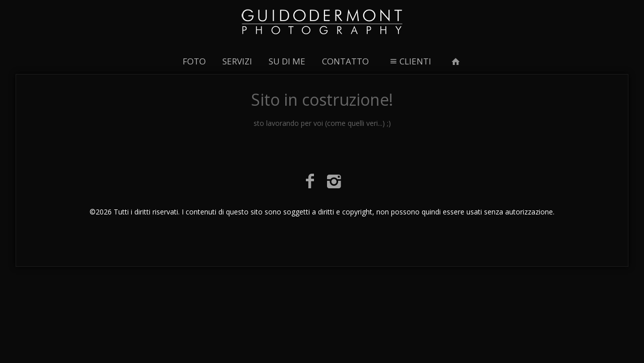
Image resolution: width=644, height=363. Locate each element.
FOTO (194, 61)
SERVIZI (237, 61)
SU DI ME (287, 61)
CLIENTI (409, 61)
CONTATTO (345, 61)
